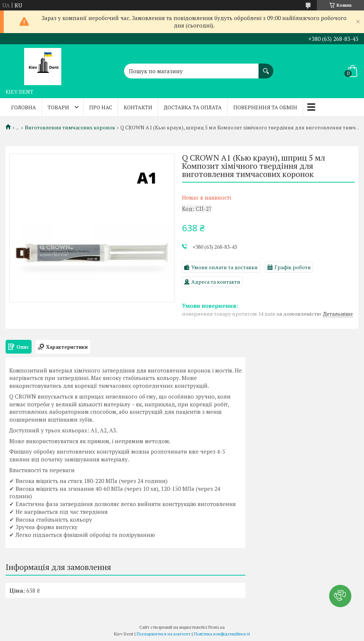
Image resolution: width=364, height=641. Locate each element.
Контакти (138, 107)
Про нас (101, 107)
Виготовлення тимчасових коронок (70, 128)
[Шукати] (266, 67)
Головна (24, 107)
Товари (58, 107)
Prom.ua (217, 627)
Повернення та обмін (265, 107)
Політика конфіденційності (222, 634)
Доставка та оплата (193, 107)
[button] (340, 596)
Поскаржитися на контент (164, 634)
